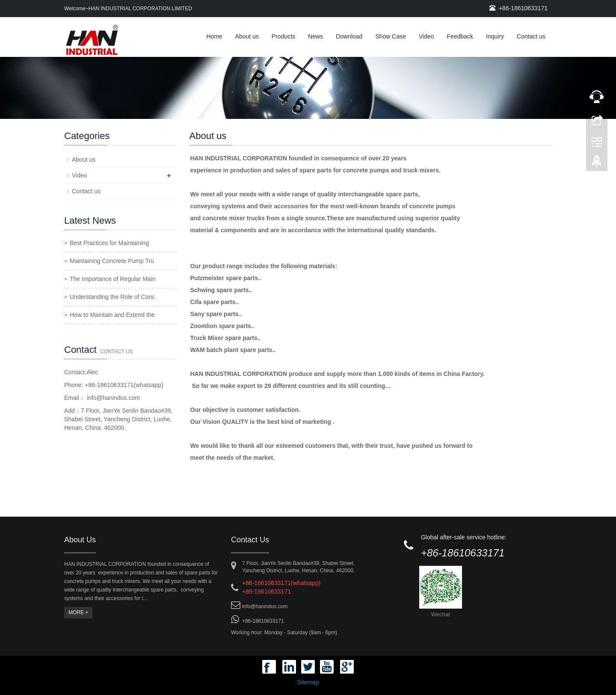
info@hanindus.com (113, 398)
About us (247, 36)
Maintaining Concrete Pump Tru (112, 261)
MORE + (78, 612)
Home (214, 36)
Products (283, 36)
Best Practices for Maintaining (109, 243)
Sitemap (308, 682)
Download (349, 36)
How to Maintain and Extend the (112, 315)
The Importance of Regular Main (113, 279)
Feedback (460, 36)
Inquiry (495, 36)
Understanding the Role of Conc (112, 297)
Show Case (391, 36)
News (315, 36)
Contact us (531, 36)
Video (426, 36)
